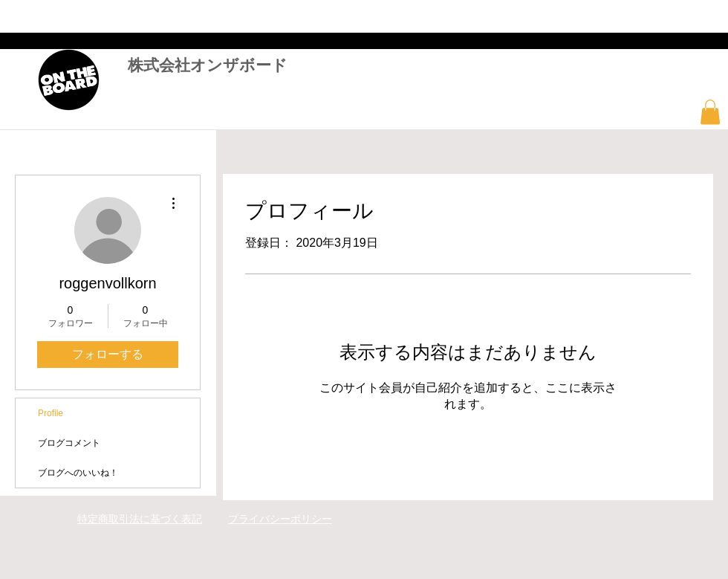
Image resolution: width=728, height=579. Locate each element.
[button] (710, 112)
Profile (51, 413)
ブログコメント (69, 443)
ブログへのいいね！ (78, 473)
